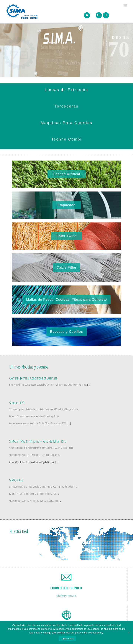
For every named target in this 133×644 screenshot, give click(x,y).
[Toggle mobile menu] (125, 6)
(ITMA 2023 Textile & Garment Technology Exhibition (32, 462)
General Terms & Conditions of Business (33, 378)
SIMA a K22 (16, 480)
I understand (67, 639)
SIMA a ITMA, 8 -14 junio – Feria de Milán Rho (38, 441)
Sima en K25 (17, 403)
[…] (88, 385)
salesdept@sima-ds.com (66, 596)
